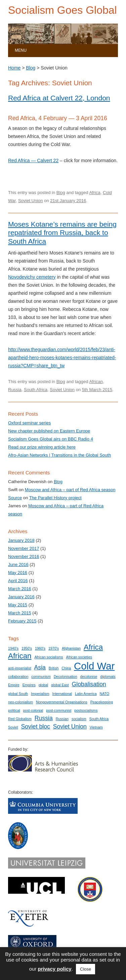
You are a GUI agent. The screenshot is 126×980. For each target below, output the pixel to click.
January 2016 (21, 597)
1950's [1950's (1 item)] (27, 648)
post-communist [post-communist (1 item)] (59, 710)
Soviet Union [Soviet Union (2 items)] (70, 727)
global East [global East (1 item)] (60, 685)
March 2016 (20, 589)
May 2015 (18, 605)
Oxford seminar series (29, 423)
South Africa (36, 390)
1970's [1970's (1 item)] (54, 648)
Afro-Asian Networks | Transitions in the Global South (59, 455)
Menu (21, 50)
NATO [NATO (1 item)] (105, 694)
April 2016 (18, 581)
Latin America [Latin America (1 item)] (86, 694)
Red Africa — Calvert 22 (33, 160)
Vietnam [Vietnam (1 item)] (96, 727)
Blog (31, 68)
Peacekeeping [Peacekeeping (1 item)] (102, 702)
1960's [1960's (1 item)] (40, 648)
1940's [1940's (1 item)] (13, 648)
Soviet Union (31, 201)
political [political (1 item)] (14, 710)
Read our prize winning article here (42, 447)
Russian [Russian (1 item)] (62, 719)
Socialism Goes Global (62, 10)
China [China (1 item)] (66, 668)
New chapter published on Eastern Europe (49, 431)
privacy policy (55, 969)
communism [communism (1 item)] (41, 676)
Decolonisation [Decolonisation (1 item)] (66, 676)
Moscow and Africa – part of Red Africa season (70, 490)
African (96, 382)
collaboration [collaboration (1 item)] (18, 676)
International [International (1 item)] (62, 694)
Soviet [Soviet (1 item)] (13, 727)
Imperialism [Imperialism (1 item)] (40, 694)
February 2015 (22, 621)
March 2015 (20, 613)
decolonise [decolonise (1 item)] (89, 676)
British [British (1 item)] (54, 668)
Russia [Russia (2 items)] (44, 718)
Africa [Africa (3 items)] (93, 647)
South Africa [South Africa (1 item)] (99, 719)
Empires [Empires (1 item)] (29, 685)
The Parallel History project (55, 498)
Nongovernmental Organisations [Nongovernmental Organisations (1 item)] (62, 702)
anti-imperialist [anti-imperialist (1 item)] (20, 668)
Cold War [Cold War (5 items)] (94, 666)
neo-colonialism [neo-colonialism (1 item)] (20, 702)
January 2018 (21, 540)
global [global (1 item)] (43, 685)
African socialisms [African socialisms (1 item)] (49, 657)
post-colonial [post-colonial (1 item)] (33, 710)
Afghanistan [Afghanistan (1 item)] (71, 648)
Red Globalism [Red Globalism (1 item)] (20, 719)
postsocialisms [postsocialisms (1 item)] (86, 710)
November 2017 (24, 548)
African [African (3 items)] (20, 656)
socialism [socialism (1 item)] (79, 719)
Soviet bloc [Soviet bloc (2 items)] (36, 727)
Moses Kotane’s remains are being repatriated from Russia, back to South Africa (62, 232)
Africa (95, 193)
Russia (15, 390)
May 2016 (18, 573)
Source (15, 498)
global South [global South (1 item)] (18, 694)
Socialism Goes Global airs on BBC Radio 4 (51, 439)
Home (14, 68)
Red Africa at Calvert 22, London (59, 98)
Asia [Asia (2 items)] (40, 667)
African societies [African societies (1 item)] (79, 657)
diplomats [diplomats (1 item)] (108, 676)
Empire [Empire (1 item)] (14, 685)
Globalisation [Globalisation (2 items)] (89, 684)
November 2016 (24, 556)
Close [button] (86, 969)
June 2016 (18, 565)
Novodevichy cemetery (32, 277)
